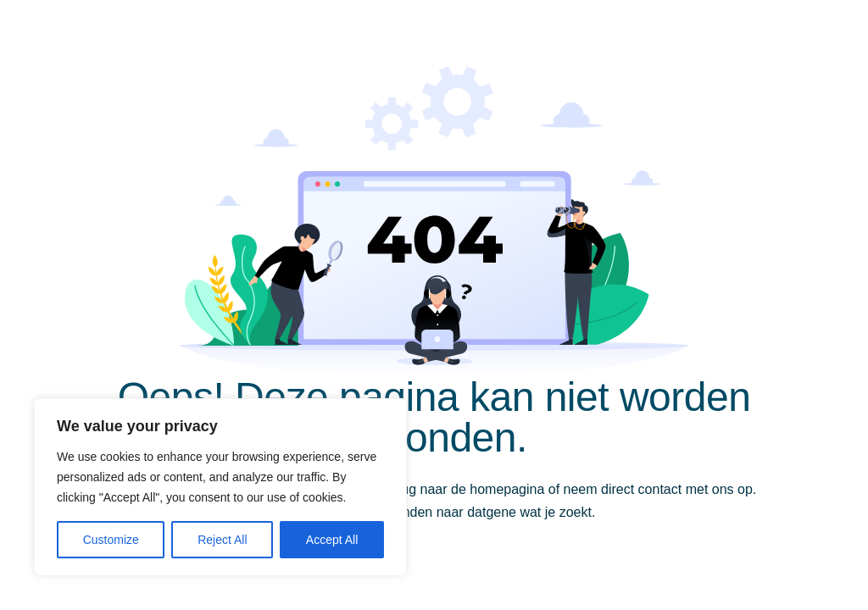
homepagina (507, 489)
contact (660, 489)
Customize (111, 540)
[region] (220, 487)
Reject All (222, 540)
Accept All (332, 540)
